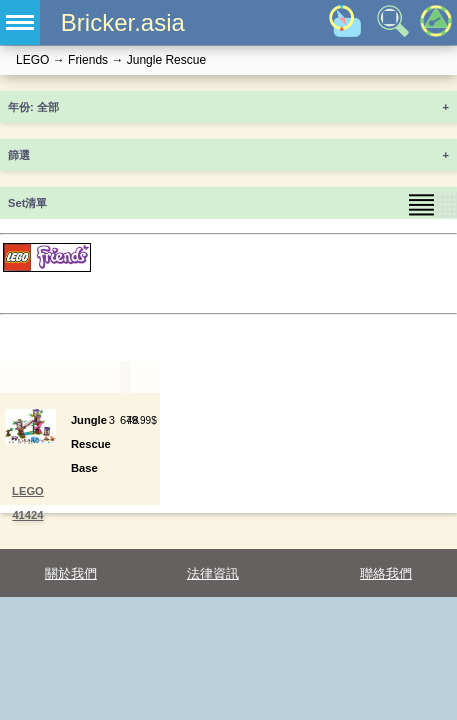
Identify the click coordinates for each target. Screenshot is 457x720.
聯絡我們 (386, 573)
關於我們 (71, 573)
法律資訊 (213, 573)
